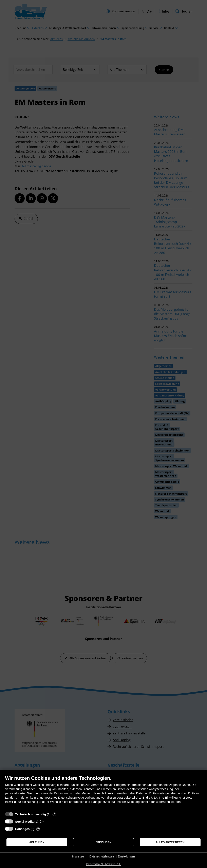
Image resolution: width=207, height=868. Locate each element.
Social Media (24, 822)
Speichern (104, 842)
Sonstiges (22, 829)
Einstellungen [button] (126, 856)
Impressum (79, 856)
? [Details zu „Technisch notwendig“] (54, 814)
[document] (103, 792)
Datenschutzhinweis (102, 856)
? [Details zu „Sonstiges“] (38, 829)
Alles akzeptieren (170, 842)
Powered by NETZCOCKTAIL (103, 864)
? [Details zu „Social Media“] (42, 822)
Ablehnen (37, 842)
